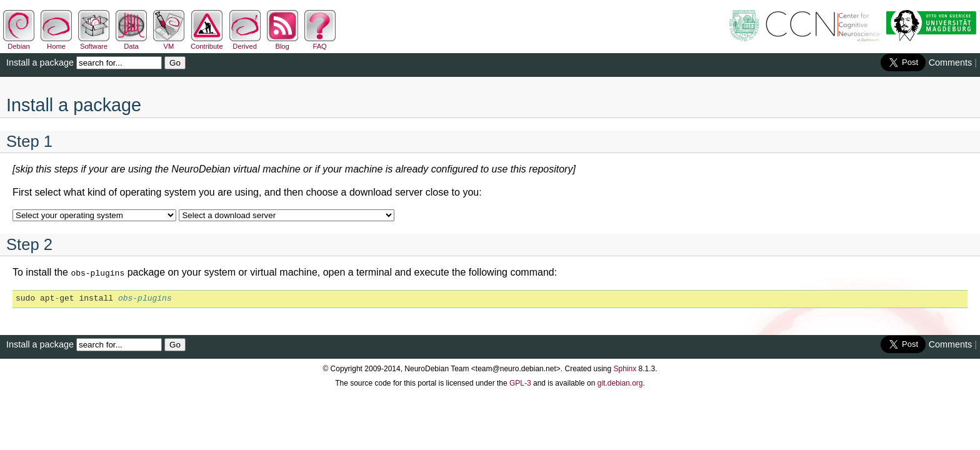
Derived (245, 42)
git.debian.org (620, 382)
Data (131, 42)
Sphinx (625, 367)
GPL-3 (520, 382)
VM (169, 42)
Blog (282, 42)
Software (94, 42)
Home (56, 42)
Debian (19, 42)
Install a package (40, 62)
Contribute (207, 42)
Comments (951, 62)
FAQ (320, 42)
